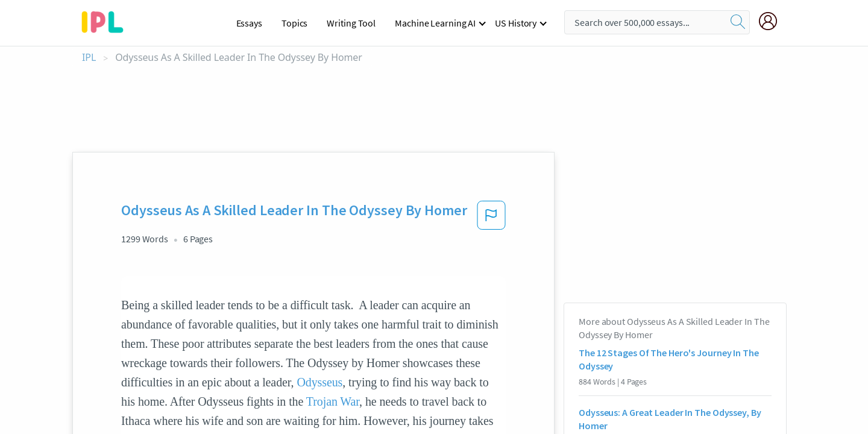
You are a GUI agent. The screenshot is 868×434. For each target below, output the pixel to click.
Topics (294, 23)
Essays (249, 23)
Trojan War (333, 401)
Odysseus (319, 382)
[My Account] (773, 21)
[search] (738, 22)
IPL (89, 58)
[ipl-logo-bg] (107, 20)
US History (516, 23)
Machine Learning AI (435, 23)
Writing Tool (351, 23)
